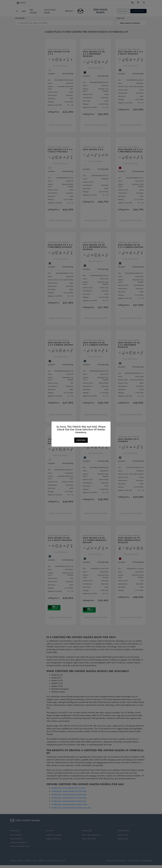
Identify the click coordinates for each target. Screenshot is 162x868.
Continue (81, 440)
